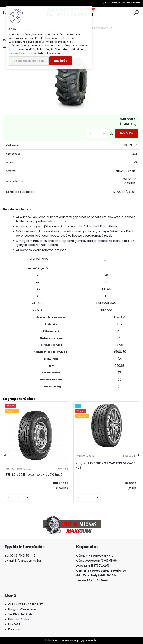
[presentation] (5, 455)
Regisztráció (133, 3)
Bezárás (61, 61)
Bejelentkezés (113, 3)
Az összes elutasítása (29, 61)
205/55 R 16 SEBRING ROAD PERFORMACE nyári (105, 466)
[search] (136, 13)
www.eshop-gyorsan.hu (80, 640)
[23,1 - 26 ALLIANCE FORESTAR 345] (71, 81)
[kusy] (97, 134)
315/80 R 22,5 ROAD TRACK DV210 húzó (34, 475)
